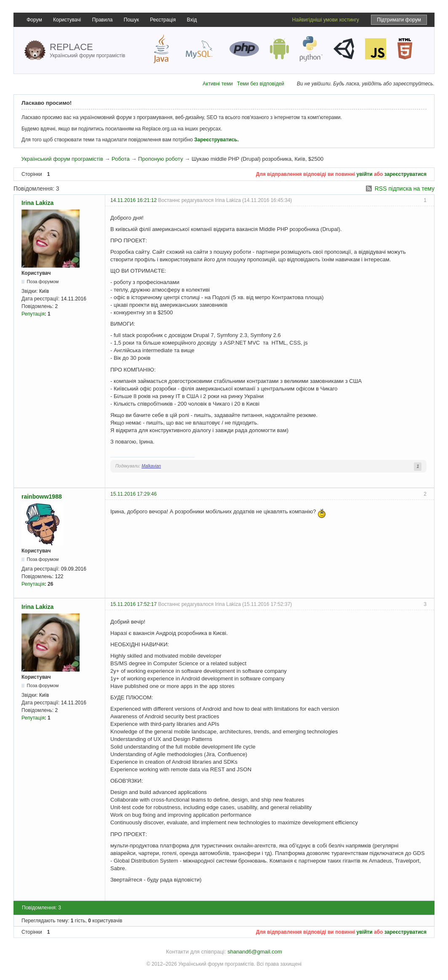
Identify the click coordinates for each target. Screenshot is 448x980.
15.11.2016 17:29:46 (133, 494)
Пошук (131, 20)
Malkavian (151, 466)
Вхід (192, 20)
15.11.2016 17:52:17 (133, 604)
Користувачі (67, 20)
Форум (34, 20)
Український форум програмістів (62, 159)
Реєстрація (163, 20)
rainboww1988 (42, 497)
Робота (121, 159)
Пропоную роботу (161, 159)
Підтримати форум (399, 20)
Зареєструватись (216, 140)
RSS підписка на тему (405, 189)
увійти (365, 174)
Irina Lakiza (37, 203)
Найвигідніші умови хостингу (326, 20)
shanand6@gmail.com (255, 952)
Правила (103, 20)
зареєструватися (405, 174)
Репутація (33, 314)
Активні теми (218, 84)
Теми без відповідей (261, 84)
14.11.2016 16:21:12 (133, 200)
